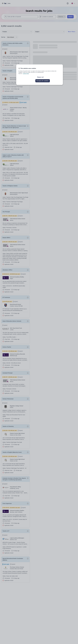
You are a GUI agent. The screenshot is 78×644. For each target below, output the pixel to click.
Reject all (40, 77)
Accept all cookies (43, 81)
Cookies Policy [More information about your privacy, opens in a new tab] (26, 74)
